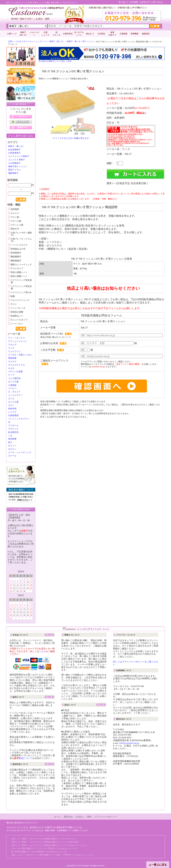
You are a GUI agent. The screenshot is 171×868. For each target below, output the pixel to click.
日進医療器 (13, 415)
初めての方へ (27, 19)
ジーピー (12, 388)
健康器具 (146, 34)
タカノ (11, 405)
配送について (25, 758)
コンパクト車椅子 (16, 160)
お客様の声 (145, 2)
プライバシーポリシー (106, 817)
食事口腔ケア (112, 34)
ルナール (12, 456)
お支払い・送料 (84, 817)
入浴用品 (101, 34)
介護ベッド (12, 34)
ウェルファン (14, 352)
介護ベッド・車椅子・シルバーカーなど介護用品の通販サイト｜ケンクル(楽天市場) (45, 842)
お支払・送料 (43, 19)
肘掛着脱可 (15, 253)
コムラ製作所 (14, 378)
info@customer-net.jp (129, 743)
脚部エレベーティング (20, 265)
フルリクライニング (19, 300)
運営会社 (68, 817)
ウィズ (11, 348)
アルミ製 (14, 217)
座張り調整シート (18, 276)
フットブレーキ (17, 308)
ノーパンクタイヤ (18, 245)
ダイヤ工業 (13, 402)
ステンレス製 (16, 225)
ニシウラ (12, 412)
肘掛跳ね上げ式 (17, 249)
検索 (21, 200)
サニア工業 (13, 382)
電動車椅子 (13, 173)
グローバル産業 (15, 372)
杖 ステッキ (57, 34)
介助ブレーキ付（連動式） (20, 234)
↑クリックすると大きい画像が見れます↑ (71, 138)
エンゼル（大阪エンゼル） (21, 355)
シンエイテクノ (15, 395)
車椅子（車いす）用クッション (80, 41)
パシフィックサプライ (19, 419)
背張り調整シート (18, 272)
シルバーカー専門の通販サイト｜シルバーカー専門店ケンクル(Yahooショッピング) (44, 848)
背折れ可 (14, 229)
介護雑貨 (123, 34)
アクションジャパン (18, 341)
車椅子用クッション (18, 167)
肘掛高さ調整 (16, 312)
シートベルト (16, 324)
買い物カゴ (123, 2)
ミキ (10, 436)
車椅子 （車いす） (23, 34)
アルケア (12, 345)
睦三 (10, 442)
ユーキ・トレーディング (20, 453)
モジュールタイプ (18, 320)
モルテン (12, 449)
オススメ (14, 213)
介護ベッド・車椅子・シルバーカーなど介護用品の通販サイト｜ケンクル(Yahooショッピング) (49, 845)
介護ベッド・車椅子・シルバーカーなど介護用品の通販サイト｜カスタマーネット (44, 839)
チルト (13, 304)
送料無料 (14, 209)
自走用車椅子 (14, 150)
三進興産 (12, 385)
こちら (42, 651)
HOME (14, 19)
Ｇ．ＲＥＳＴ (14, 392)
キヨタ (11, 368)
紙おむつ (90, 34)
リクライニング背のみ (20, 292)
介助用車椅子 (14, 153)
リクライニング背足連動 (20, 281)
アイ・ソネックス (16, 338)
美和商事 (12, 439)
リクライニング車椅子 (19, 156)
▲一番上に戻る (158, 865)
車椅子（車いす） (57, 41)
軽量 (11, 296)
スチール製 (15, 221)
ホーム (57, 817)
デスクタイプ (16, 269)
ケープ (11, 375)
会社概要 (134, 2)
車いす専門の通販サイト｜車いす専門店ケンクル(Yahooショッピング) (39, 852)
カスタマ (12, 362)
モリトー (12, 446)
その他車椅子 (14, 163)
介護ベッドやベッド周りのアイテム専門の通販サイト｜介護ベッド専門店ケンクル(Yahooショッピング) (52, 855)
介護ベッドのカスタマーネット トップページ (28, 41)
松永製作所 (13, 432)
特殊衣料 (12, 409)
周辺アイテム (14, 170)
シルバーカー (34, 34)
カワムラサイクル (16, 365)
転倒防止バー (16, 316)
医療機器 (135, 34)
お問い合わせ (157, 2)
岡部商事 (12, 358)
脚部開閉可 (15, 257)
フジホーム (13, 426)
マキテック (13, 429)
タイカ (11, 399)
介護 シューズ (45, 34)
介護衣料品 (68, 34)
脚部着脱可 (15, 261)
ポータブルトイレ (79, 34)
